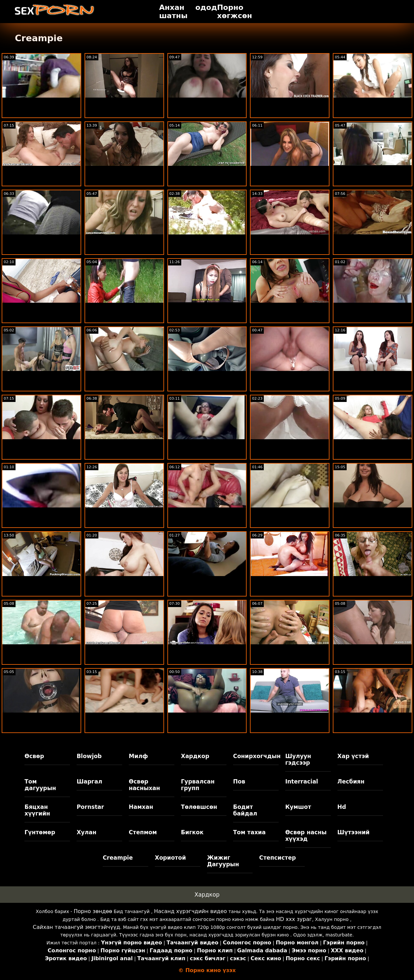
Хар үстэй (353, 756)
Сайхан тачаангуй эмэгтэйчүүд (76, 927)
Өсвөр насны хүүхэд (306, 836)
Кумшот (298, 807)
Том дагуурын (40, 785)
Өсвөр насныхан (144, 785)
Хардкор (195, 756)
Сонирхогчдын (256, 756)
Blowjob (89, 756)
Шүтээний (354, 832)
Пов (239, 781)
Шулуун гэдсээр (298, 759)
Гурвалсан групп (198, 785)
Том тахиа (249, 832)
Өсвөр (34, 756)
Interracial (302, 781)
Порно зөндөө (93, 911)
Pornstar (90, 807)
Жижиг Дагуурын (223, 861)
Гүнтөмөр (40, 832)
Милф (138, 756)
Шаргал (89, 781)
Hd (342, 807)
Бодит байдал (245, 810)
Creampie (118, 858)
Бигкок (192, 832)
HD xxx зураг (294, 919)
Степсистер (277, 858)
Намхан (141, 807)
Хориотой (170, 858)
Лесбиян (351, 781)
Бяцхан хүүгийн (37, 810)
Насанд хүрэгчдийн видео (191, 911)
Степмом (143, 832)
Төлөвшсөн (199, 807)
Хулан (86, 832)
